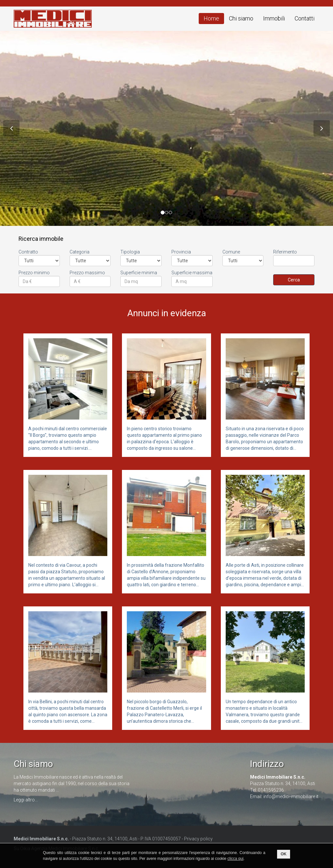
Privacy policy (198, 839)
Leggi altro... (26, 800)
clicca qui (235, 859)
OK (284, 854)
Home (211, 18)
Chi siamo (241, 18)
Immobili (274, 18)
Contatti (305, 18)
